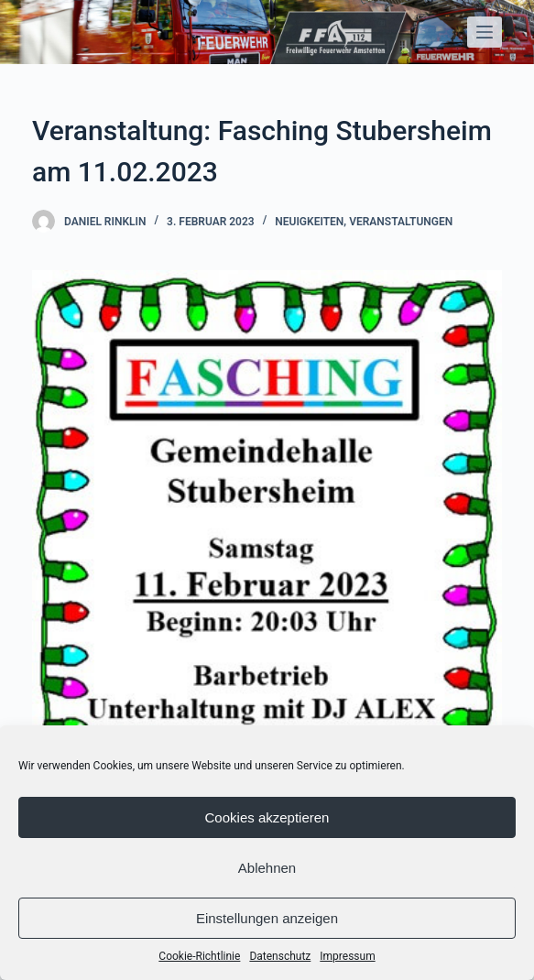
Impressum (347, 956)
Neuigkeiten (309, 222)
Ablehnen (267, 868)
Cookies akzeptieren (267, 817)
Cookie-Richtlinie (199, 956)
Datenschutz (280, 956)
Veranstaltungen (401, 222)
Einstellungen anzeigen (267, 918)
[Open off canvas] (485, 32)
